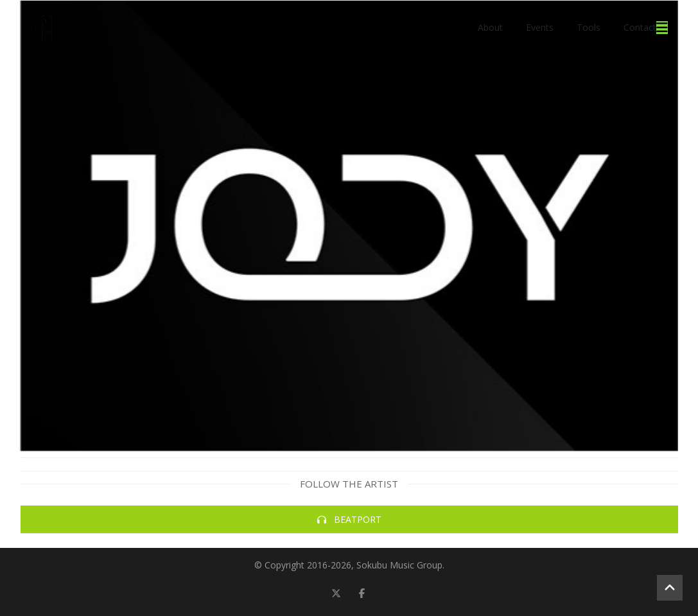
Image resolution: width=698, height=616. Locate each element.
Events (540, 27)
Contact (640, 27)
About (490, 27)
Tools (589, 27)
